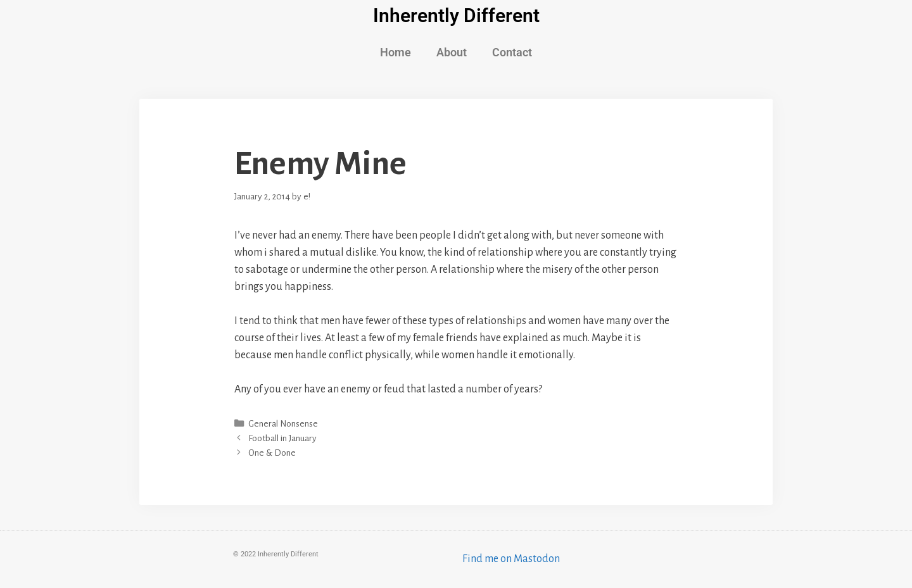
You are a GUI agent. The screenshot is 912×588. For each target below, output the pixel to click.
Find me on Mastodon (511, 559)
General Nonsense (283, 424)
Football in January (282, 438)
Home (396, 52)
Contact (512, 52)
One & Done (272, 453)
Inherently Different (456, 16)
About (452, 52)
